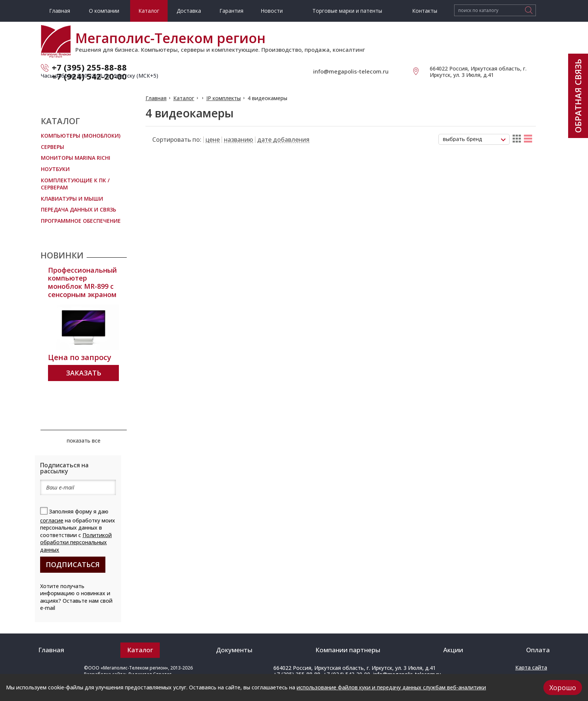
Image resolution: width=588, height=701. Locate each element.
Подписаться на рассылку (64, 468)
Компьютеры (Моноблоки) (81, 136)
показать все (84, 441)
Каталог (184, 98)
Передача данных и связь (79, 209)
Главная (156, 98)
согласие (52, 520)
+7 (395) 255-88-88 (89, 67)
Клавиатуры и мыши (72, 199)
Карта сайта (531, 667)
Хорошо (563, 687)
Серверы (52, 147)
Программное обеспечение (81, 221)
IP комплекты (223, 98)
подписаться (73, 564)
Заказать (84, 373)
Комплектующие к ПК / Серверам (75, 184)
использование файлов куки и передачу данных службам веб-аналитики (391, 687)
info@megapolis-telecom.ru (351, 71)
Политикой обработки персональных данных (76, 542)
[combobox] (474, 139)
